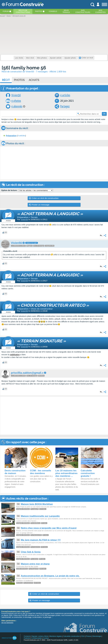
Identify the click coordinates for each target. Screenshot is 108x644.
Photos (39, 11)
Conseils (53, 11)
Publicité (27, 638)
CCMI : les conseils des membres (41, 472)
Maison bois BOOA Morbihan (37, 504)
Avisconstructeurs (83, 11)
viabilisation (15, 355)
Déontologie (97, 636)
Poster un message (39, 205)
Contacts (27, 636)
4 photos (16, 101)
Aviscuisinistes (100, 11)
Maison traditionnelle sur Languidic (40, 516)
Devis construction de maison (15, 472)
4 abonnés (17, 106)
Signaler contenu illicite (40, 636)
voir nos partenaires (7, 623)
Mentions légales (56, 636)
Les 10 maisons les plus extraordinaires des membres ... (67, 473)
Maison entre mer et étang (35, 564)
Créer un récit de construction (44, 198)
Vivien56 (16, 95)
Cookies (46, 638)
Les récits (19, 58)
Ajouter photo (70, 58)
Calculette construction (71, 636)
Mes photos (42, 58)
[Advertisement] (54, 416)
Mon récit (30, 58)
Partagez (65, 106)
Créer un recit (86, 58)
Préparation (11, 136)
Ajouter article (56, 58)
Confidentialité (36, 638)
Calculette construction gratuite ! (88, 473)
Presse (89, 636)
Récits (23, 11)
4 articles (65, 95)
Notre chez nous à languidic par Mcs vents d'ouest (49, 528)
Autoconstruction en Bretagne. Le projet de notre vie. (50, 576)
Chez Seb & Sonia (31, 552)
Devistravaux (66, 11)
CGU (83, 636)
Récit (6, 80)
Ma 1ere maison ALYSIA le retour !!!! (41, 540)
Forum (6, 11)
